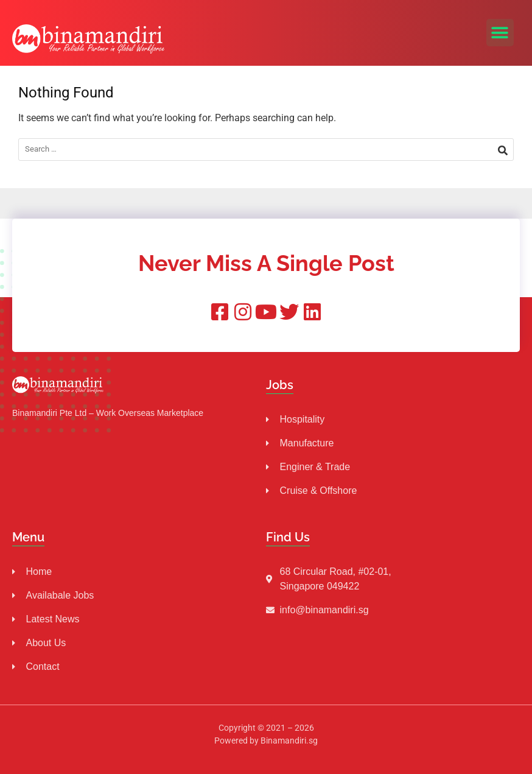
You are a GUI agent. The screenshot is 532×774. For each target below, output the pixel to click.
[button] (500, 33)
